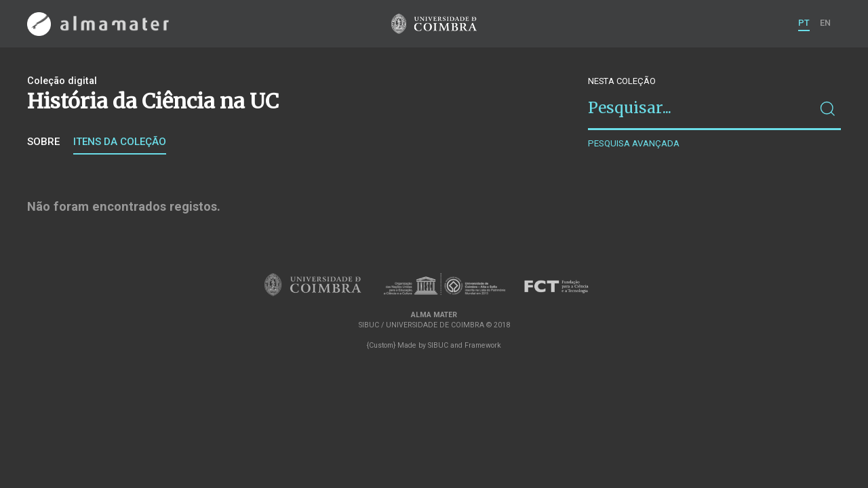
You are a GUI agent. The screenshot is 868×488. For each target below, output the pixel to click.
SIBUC (438, 345)
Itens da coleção (120, 142)
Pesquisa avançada (634, 143)
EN (825, 23)
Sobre (43, 142)
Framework (483, 345)
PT (804, 23)
